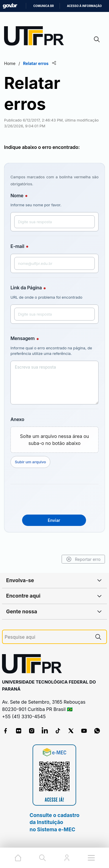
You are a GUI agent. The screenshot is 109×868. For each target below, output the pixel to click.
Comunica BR (43, 6)
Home (10, 63)
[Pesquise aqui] (47, 637)
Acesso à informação (84, 6)
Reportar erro (83, 559)
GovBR (10, 6)
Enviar (54, 520)
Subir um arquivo (30, 462)
